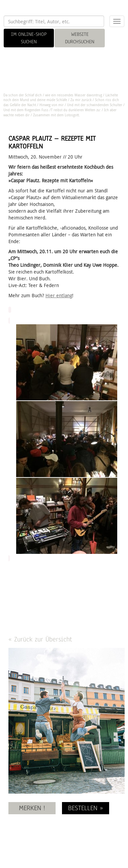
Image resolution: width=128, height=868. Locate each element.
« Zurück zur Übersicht (40, 639)
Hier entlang (59, 295)
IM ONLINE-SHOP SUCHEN (29, 38)
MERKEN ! (32, 808)
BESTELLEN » (86, 808)
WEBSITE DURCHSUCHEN (80, 38)
